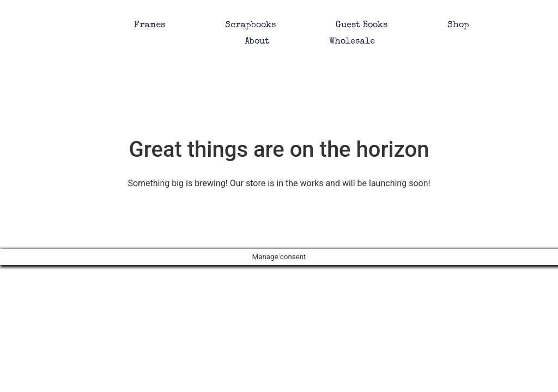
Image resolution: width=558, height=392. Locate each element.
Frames (150, 26)
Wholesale (352, 42)
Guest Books (362, 26)
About (257, 42)
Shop (458, 26)
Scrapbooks (250, 26)
